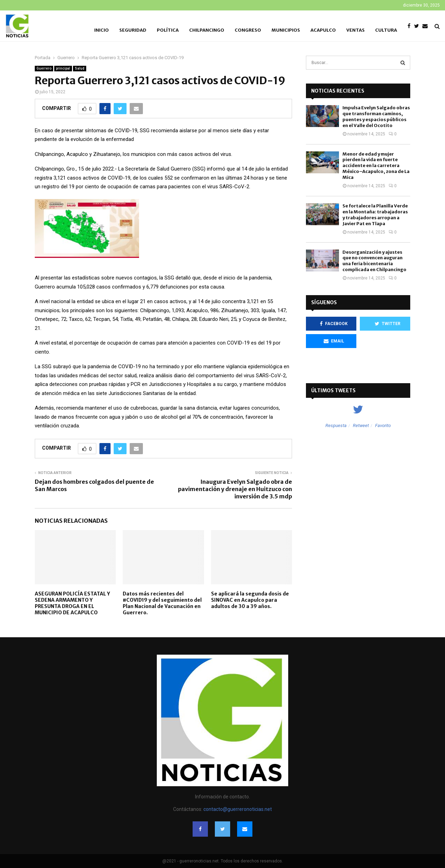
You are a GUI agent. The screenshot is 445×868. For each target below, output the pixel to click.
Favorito (383, 425)
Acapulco (323, 30)
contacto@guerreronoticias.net (238, 809)
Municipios (286, 30)
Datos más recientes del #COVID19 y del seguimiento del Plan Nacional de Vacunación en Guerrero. (162, 603)
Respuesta (336, 425)
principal (63, 68)
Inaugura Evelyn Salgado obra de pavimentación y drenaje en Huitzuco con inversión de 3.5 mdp (235, 489)
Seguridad (133, 30)
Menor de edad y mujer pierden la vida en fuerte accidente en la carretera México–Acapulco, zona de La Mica (376, 166)
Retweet (361, 425)
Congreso (248, 30)
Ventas (355, 30)
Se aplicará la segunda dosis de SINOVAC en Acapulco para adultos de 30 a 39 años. (250, 600)
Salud (80, 68)
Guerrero (44, 68)
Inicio (102, 30)
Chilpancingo (207, 30)
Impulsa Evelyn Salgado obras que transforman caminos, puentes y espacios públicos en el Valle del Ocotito (376, 117)
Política (168, 30)
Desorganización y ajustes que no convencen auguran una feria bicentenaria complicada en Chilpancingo (374, 261)
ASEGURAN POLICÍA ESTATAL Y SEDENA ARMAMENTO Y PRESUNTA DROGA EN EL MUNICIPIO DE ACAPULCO (72, 603)
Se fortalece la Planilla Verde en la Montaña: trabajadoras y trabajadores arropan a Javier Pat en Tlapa (375, 215)
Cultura (386, 30)
